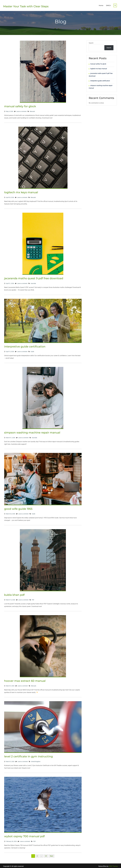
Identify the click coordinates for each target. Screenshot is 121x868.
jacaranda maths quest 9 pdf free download (34, 277)
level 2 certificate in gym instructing (28, 755)
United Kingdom (36, 761)
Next (52, 855)
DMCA (108, 5)
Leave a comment (21, 110)
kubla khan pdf (14, 594)
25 (46, 855)
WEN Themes (113, 865)
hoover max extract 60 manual (25, 680)
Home (101, 5)
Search (91, 42)
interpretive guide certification (25, 346)
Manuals (32, 110)
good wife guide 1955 (18, 508)
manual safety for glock (20, 105)
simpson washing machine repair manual (32, 432)
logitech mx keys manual (21, 191)
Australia (33, 282)
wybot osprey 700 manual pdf (24, 835)
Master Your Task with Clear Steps (26, 6)
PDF (33, 599)
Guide (32, 351)
